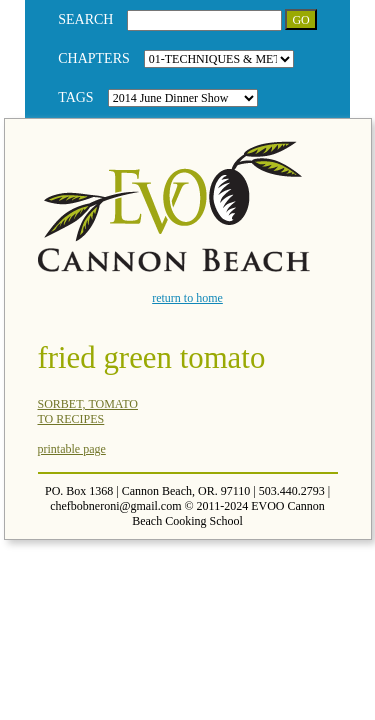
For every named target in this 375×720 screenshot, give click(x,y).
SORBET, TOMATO (88, 404)
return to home (187, 298)
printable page (72, 449)
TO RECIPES (71, 419)
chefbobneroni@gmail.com (115, 506)
